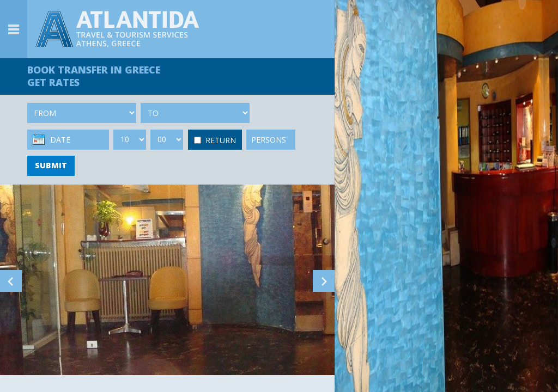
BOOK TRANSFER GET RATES (94, 76)
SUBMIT (51, 165)
